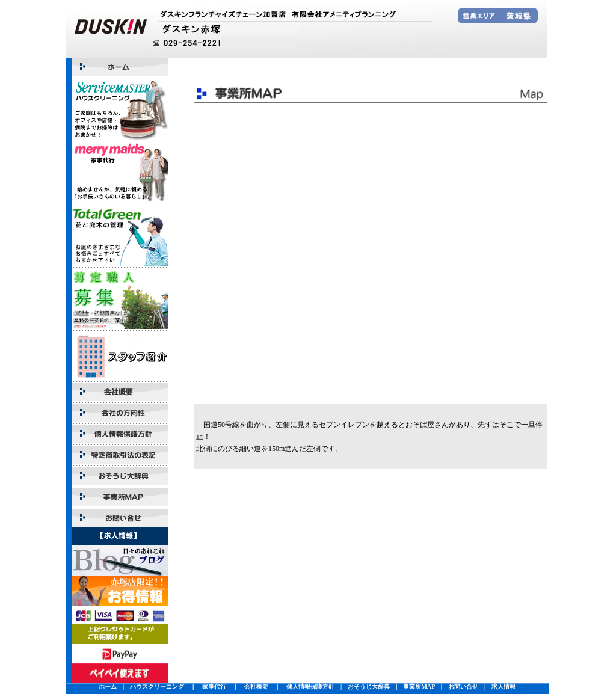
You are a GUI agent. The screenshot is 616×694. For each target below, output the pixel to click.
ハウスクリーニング (157, 686)
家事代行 (214, 686)
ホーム (108, 686)
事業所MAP (419, 686)
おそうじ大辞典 (369, 686)
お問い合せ (463, 686)
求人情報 (504, 686)
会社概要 (256, 686)
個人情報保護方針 (310, 686)
